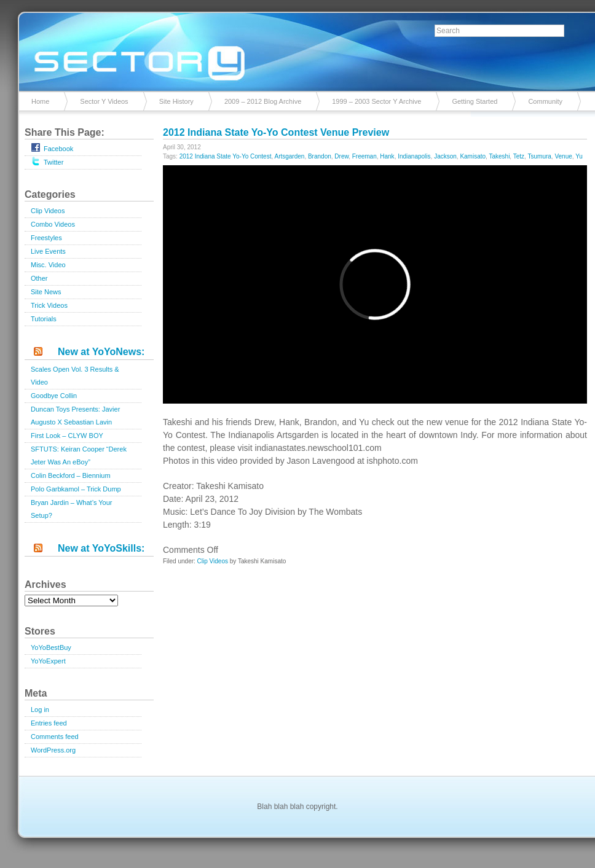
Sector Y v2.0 (297, 49)
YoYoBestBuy (51, 647)
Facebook (52, 147)
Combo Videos (53, 224)
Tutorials (44, 319)
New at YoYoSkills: (101, 548)
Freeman (364, 156)
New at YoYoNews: (101, 352)
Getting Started (475, 101)
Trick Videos (49, 305)
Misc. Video (48, 265)
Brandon (320, 156)
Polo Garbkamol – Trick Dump (76, 489)
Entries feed (49, 723)
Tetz (519, 156)
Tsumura (539, 156)
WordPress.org (53, 750)
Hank (387, 156)
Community (545, 101)
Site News (46, 292)
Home (40, 101)
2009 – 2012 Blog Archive (263, 101)
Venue (563, 156)
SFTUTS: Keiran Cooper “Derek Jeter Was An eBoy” (79, 456)
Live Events (48, 251)
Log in (40, 710)
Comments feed (55, 737)
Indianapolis (414, 156)
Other (39, 278)
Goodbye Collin (54, 396)
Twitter (47, 161)
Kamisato (473, 156)
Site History (176, 101)
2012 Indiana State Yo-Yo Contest (226, 156)
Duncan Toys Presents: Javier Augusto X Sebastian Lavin (75, 416)
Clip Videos (48, 211)
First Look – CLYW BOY (67, 436)
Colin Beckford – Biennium (71, 475)
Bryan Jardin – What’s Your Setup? (71, 509)
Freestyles (46, 238)
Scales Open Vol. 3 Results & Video (75, 376)
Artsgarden (289, 156)
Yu (579, 156)
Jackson (445, 156)
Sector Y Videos (104, 101)
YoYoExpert (48, 661)
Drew (341, 156)
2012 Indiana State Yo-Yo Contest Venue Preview (276, 132)
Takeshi (499, 156)
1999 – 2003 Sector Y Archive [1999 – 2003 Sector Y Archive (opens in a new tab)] (376, 101)
